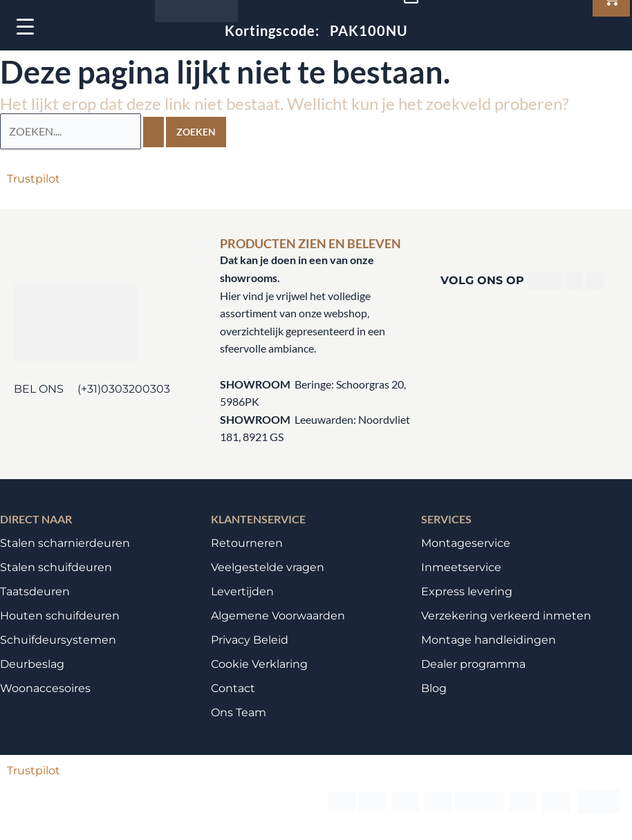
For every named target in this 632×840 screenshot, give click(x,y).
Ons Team (239, 712)
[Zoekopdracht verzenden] (154, 132)
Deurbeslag (32, 664)
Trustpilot (34, 179)
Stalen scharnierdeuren (65, 543)
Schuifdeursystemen (58, 640)
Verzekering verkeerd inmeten (506, 616)
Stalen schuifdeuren (56, 567)
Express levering (467, 591)
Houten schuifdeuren (60, 616)
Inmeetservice (461, 567)
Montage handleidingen (489, 640)
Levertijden (242, 591)
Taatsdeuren (35, 591)
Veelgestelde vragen (268, 567)
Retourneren (247, 543)
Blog (434, 688)
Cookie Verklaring (259, 664)
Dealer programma (473, 664)
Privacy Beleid (250, 640)
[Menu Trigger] (25, 26)
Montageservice (466, 543)
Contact (233, 688)
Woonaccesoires (45, 688)
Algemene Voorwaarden (278, 616)
